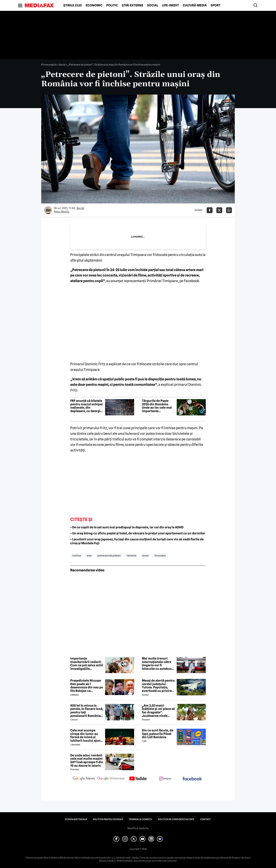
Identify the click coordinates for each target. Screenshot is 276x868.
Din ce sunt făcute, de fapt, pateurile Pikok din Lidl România (158, 734)
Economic (94, 5)
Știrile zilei (73, 5)
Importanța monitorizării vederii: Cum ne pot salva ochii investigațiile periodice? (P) (87, 664)
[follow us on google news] (84, 779)
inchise (77, 555)
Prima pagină (49, 65)
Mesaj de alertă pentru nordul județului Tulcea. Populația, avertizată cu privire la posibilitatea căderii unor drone (158, 686)
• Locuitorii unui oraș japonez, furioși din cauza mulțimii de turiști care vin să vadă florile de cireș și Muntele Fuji (137, 541)
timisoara (160, 555)
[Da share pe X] (219, 210)
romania (131, 555)
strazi (145, 555)
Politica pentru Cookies (108, 819)
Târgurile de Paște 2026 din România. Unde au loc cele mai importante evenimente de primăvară (157, 406)
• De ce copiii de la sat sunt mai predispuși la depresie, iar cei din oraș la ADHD (127, 527)
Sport (216, 5)
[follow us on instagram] (165, 779)
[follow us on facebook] (192, 779)
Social (153, 5)
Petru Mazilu (62, 212)
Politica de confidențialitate (176, 819)
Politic (112, 5)
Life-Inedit (170, 5)
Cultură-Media (195, 5)
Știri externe (132, 5)
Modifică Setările (138, 828)
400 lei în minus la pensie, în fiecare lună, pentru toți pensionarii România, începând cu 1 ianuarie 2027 (87, 711)
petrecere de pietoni (109, 555)
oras (89, 555)
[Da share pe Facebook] (210, 210)
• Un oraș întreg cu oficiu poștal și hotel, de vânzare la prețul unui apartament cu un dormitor (138, 533)
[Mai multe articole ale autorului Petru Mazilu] (48, 210)
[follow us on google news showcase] (111, 779)
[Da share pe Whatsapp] (229, 210)
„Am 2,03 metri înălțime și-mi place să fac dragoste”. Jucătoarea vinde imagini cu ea (158, 711)
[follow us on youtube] (138, 779)
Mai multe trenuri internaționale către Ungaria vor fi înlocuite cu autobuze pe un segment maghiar (158, 664)
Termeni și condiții (140, 819)
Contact (205, 819)
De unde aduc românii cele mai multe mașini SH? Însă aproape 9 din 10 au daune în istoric (87, 760)
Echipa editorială (76, 819)
